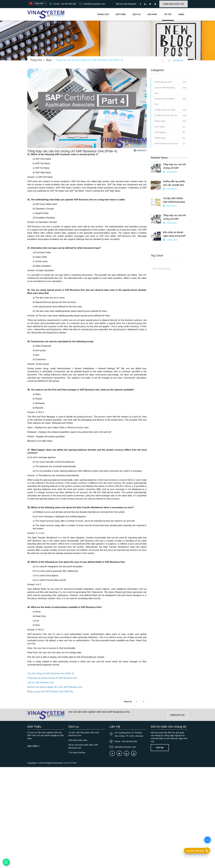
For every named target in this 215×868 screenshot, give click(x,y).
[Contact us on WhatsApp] (6, 862)
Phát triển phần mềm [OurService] (78, 740)
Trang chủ (103, 14)
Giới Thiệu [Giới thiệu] (121, 14)
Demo (181, 14)
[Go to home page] (46, 715)
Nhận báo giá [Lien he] (177, 715)
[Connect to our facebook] (140, 4)
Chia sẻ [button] (179, 60)
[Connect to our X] (119, 753)
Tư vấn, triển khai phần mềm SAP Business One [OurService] (84, 734)
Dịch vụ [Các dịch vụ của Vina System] (137, 14)
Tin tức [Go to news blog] (168, 14)
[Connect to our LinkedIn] (145, 4)
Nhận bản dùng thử (174, 4)
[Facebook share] (162, 60)
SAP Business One (84, 218)
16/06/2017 (140, 169)
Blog (49, 60)
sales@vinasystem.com (92, 4)
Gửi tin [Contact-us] (160, 748)
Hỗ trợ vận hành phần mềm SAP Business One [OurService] (83, 746)
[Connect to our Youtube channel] (155, 4)
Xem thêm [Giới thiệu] (33, 746)
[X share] (169, 60)
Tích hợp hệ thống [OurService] (77, 752)
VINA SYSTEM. (70, 763)
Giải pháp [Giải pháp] (152, 14)
